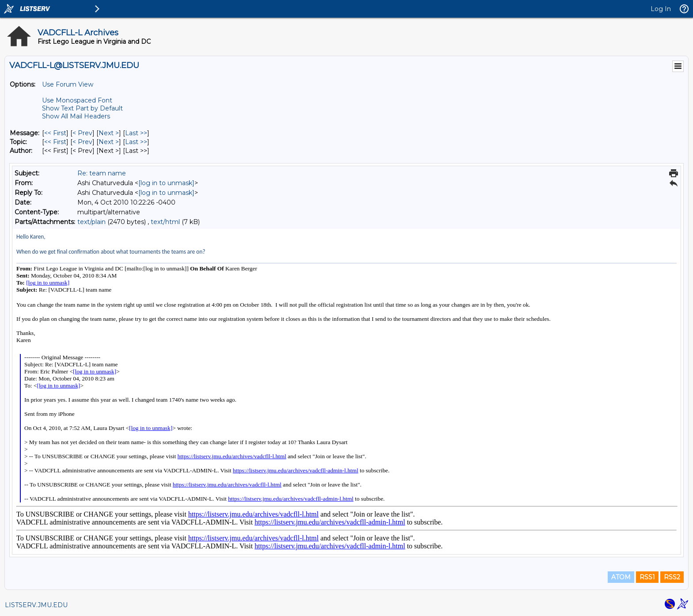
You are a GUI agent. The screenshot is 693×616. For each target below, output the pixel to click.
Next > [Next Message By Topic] (109, 142)
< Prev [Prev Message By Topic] (82, 142)
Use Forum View (68, 84)
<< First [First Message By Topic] (55, 142)
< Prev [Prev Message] (82, 133)
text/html (165, 222)
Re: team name (102, 173)
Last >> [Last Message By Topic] (136, 142)
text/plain (91, 222)
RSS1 (647, 577)
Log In (661, 9)
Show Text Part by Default (82, 108)
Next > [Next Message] (109, 133)
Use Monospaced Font (77, 100)
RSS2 (672, 577)
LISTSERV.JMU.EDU (36, 605)
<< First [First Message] (55, 133)
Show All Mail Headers (76, 116)
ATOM (621, 577)
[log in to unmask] (166, 183)
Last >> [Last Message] (136, 133)
